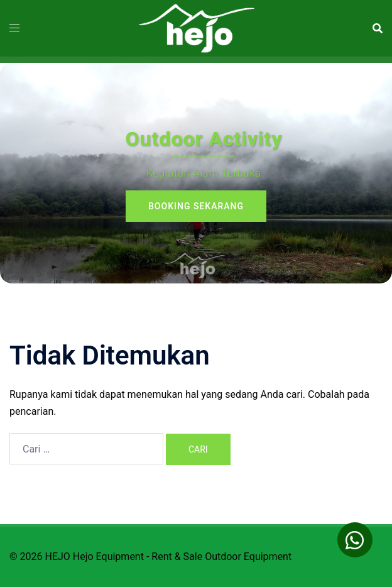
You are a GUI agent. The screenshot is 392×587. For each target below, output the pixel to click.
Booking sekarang (196, 206)
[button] (355, 540)
